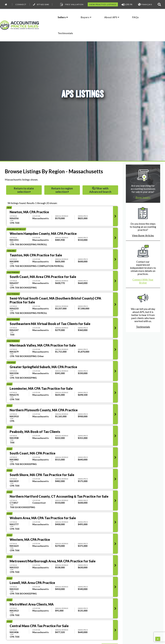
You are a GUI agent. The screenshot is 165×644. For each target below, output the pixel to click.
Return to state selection (24, 190)
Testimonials (65, 33)
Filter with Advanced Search (100, 190)
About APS (112, 17)
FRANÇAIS (145, 4)
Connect (21, 4)
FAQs (135, 17)
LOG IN (127, 5)
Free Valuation (72, 5)
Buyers (86, 17)
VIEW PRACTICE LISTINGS (103, 4)
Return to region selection (62, 190)
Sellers (63, 17)
